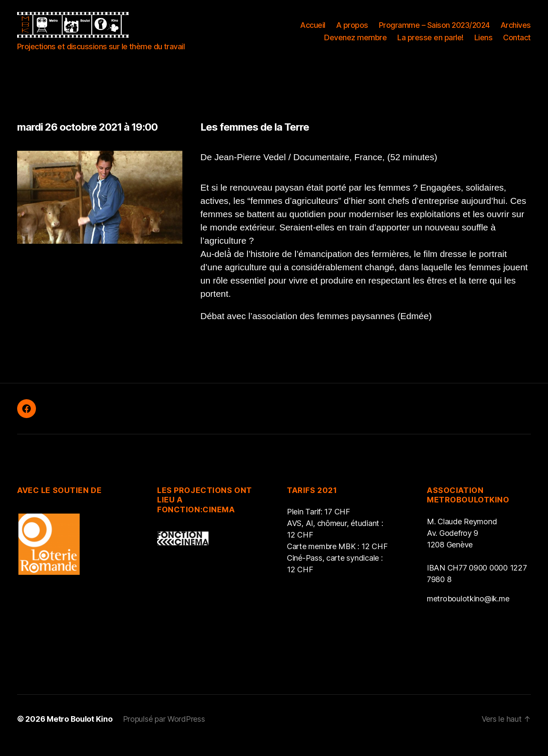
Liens (484, 44)
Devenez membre (355, 44)
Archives (516, 31)
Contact (517, 44)
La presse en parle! (430, 44)
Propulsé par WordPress (164, 732)
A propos (352, 31)
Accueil (313, 31)
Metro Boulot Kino (79, 732)
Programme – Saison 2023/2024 (434, 31)
